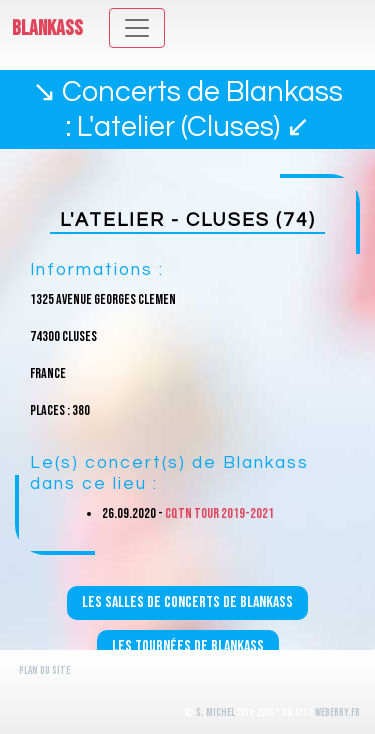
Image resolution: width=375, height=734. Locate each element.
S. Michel (215, 712)
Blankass (47, 28)
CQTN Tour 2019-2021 (219, 513)
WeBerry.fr (337, 712)
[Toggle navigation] (137, 28)
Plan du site (44, 670)
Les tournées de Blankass (188, 646)
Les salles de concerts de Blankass (187, 602)
